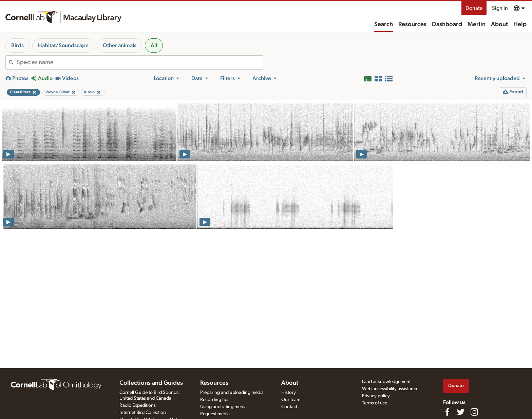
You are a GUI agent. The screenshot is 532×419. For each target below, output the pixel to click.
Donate (474, 8)
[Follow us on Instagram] (474, 412)
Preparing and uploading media (232, 393)
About (499, 24)
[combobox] (140, 62)
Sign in (500, 8)
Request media (215, 414)
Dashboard (447, 24)
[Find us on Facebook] (447, 412)
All (154, 45)
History (289, 393)
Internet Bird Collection (143, 413)
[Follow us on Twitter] (461, 412)
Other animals (120, 45)
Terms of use (375, 403)
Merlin (477, 24)
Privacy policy (376, 396)
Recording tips (215, 400)
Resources (412, 24)
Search (384, 24)
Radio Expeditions (138, 405)
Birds (17, 45)
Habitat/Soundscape (63, 45)
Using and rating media (223, 407)
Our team (291, 400)
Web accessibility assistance (390, 389)
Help (520, 24)
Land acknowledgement (386, 382)
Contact (289, 407)
